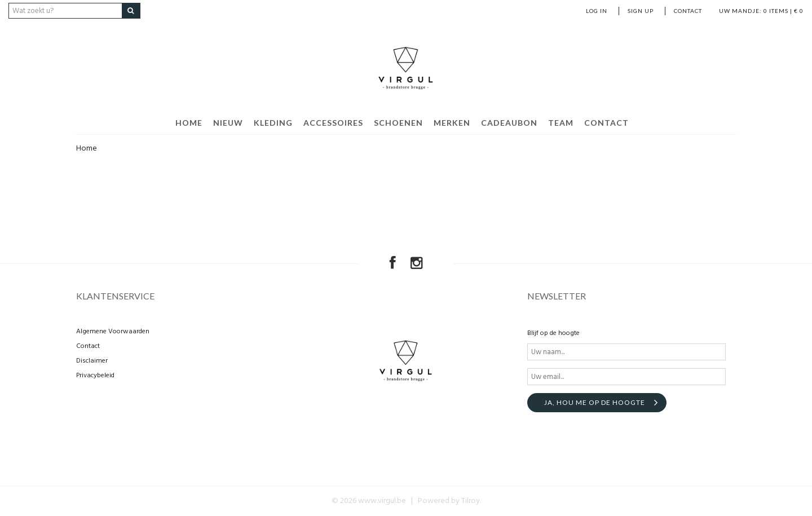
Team (561, 123)
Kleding (273, 123)
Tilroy (471, 501)
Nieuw (228, 123)
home (189, 123)
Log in (597, 11)
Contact (688, 11)
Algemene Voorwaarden (113, 332)
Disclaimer (92, 361)
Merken (452, 123)
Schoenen (398, 123)
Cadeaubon (509, 123)
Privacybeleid (95, 376)
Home (87, 149)
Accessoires (333, 123)
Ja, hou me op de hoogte (595, 402)
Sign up (641, 11)
